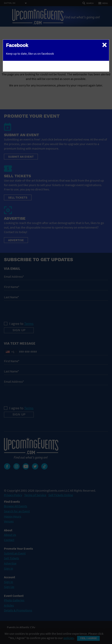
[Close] (104, 45)
